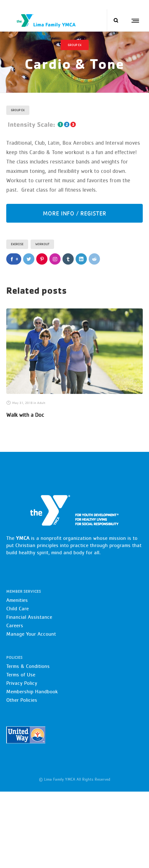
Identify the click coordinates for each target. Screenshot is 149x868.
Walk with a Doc (25, 415)
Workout (42, 244)
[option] (74, 364)
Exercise (17, 244)
